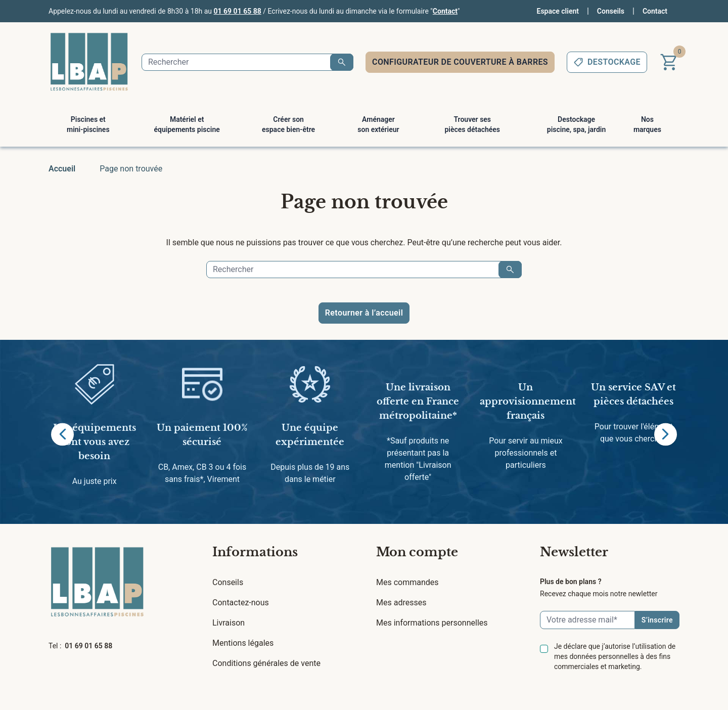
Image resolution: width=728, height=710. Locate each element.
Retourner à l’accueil (364, 313)
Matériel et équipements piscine (187, 124)
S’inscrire (657, 620)
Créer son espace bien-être (288, 124)
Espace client (558, 11)
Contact (445, 11)
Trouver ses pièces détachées (472, 124)
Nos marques (647, 124)
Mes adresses (401, 603)
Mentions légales (243, 643)
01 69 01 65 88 (238, 11)
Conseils (611, 11)
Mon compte (417, 552)
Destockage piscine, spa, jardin (576, 124)
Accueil (62, 169)
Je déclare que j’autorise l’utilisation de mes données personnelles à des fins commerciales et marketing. (615, 656)
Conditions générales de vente (266, 663)
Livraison (229, 623)
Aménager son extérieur (378, 124)
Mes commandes (407, 582)
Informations (255, 552)
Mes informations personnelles (432, 623)
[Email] (587, 620)
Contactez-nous (241, 603)
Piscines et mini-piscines (88, 124)
